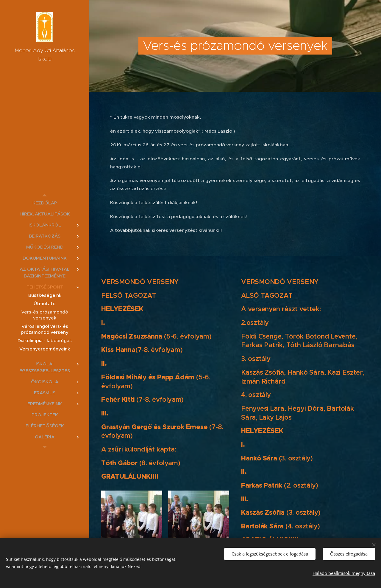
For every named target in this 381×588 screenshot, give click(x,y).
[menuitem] (45, 203)
